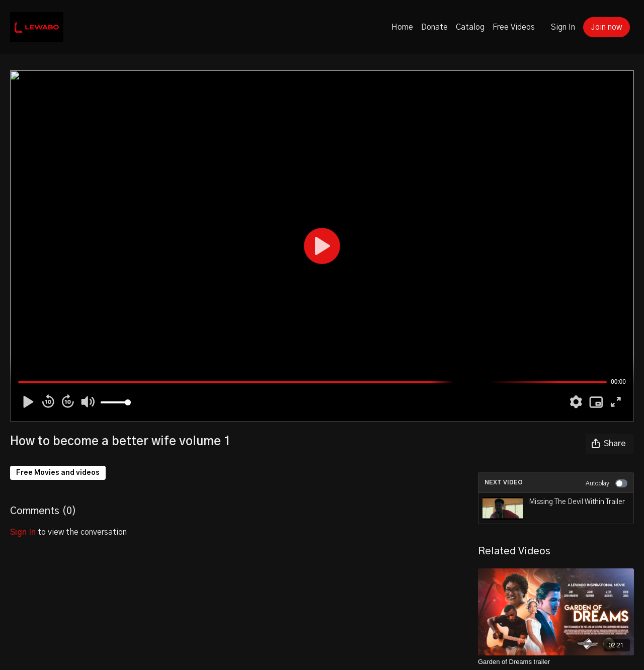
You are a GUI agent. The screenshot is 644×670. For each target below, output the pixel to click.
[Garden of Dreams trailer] (556, 662)
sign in (23, 532)
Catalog (470, 27)
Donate (434, 27)
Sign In (563, 27)
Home (402, 27)
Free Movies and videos (58, 473)
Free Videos (514, 27)
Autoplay (607, 483)
